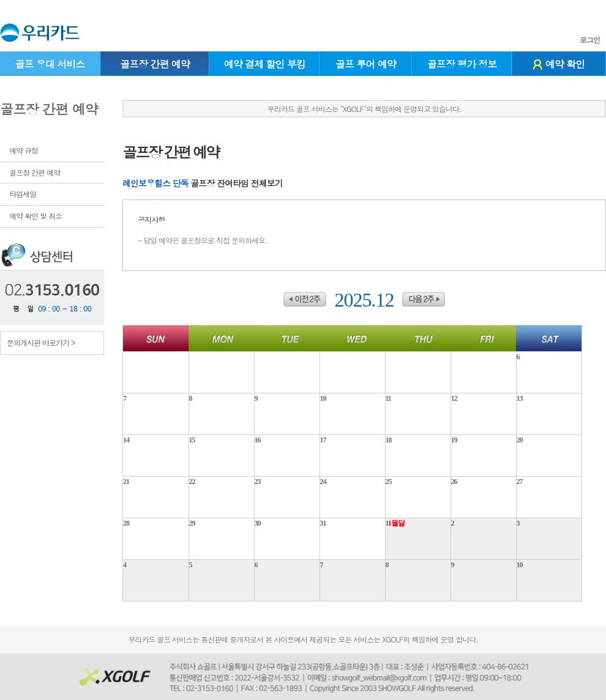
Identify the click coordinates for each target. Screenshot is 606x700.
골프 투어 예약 (366, 64)
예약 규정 (24, 150)
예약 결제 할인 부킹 (265, 64)
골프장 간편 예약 (155, 64)
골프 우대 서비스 (50, 64)
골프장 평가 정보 (462, 64)
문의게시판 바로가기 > (41, 342)
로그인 (590, 40)
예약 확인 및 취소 (36, 216)
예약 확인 (559, 64)
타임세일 (23, 194)
